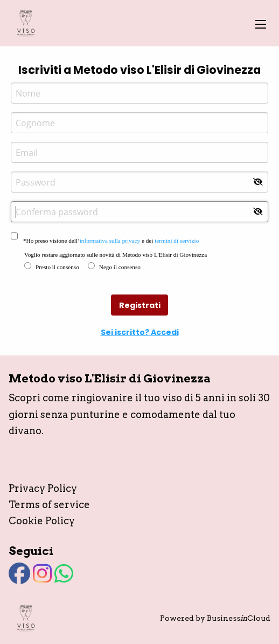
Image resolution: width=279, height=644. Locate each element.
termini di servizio (177, 241)
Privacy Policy (43, 488)
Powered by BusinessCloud (215, 618)
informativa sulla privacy (110, 241)
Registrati (140, 305)
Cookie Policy (42, 521)
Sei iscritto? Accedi (140, 332)
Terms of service (49, 505)
